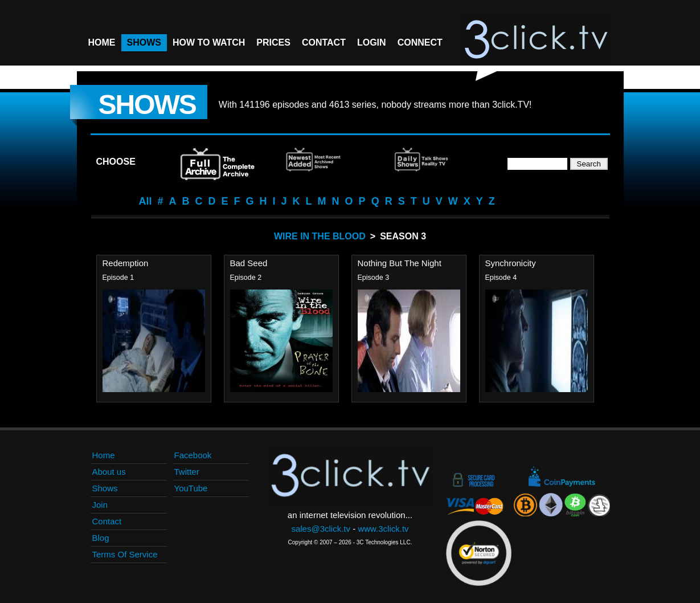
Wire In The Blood (320, 236)
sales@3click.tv (321, 529)
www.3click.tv (383, 529)
